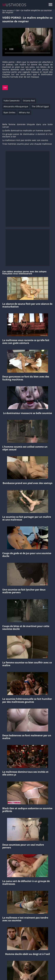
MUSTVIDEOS (14, 5)
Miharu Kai (24, 112)
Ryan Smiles (9, 112)
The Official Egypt (40, 106)
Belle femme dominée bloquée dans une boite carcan (27, 126)
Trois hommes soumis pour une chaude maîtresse (27, 144)
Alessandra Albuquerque (16, 106)
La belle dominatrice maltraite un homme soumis (27, 131)
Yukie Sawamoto (12, 101)
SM (17, 10)
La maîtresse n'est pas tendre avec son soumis (25, 140)
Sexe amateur (8, 10)
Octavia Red (29, 101)
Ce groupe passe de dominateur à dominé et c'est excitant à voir (27, 135)
